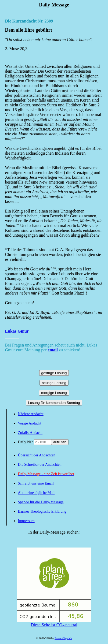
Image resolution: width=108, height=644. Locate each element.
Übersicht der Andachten (37, 455)
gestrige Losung (54, 373)
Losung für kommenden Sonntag (54, 403)
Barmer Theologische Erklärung (42, 511)
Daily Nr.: (26, 442)
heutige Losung (54, 383)
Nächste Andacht (31, 414)
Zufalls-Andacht (30, 433)
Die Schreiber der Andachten (40, 465)
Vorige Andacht (30, 423)
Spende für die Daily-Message (41, 502)
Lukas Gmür (17, 331)
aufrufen (60, 442)
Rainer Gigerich (63, 638)
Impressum (26, 521)
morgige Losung (54, 393)
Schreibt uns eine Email (36, 483)
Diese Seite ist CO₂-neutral (54, 623)
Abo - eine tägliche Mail (36, 493)
